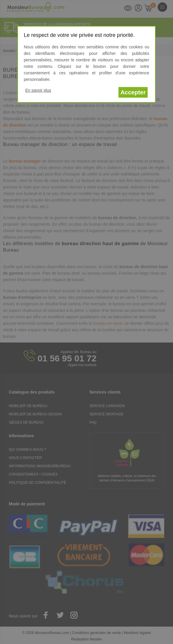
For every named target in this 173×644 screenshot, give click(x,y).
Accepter (133, 92)
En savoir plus (38, 90)
